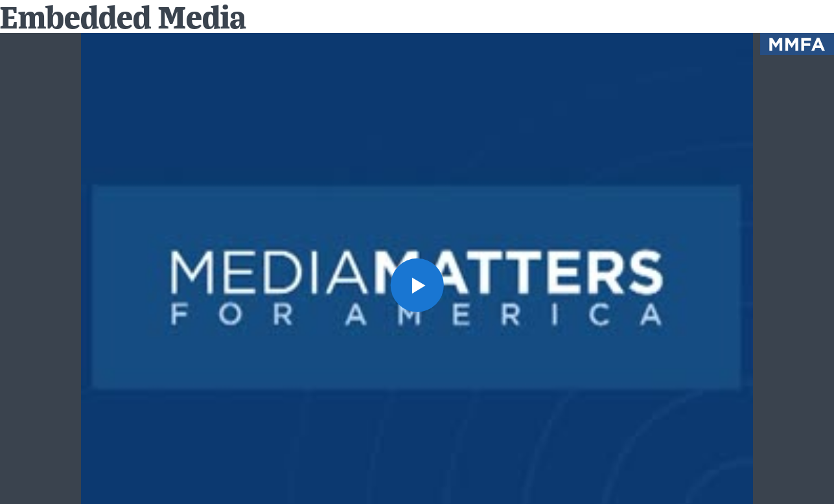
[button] (417, 285)
